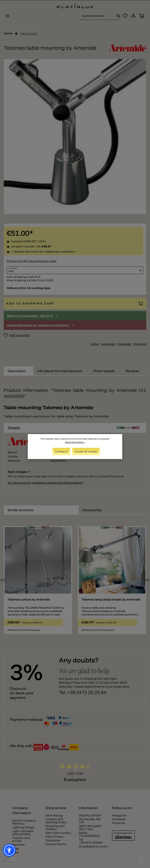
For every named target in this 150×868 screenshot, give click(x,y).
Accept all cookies (86, 451)
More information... (75, 442)
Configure (61, 451)
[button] (9, 850)
